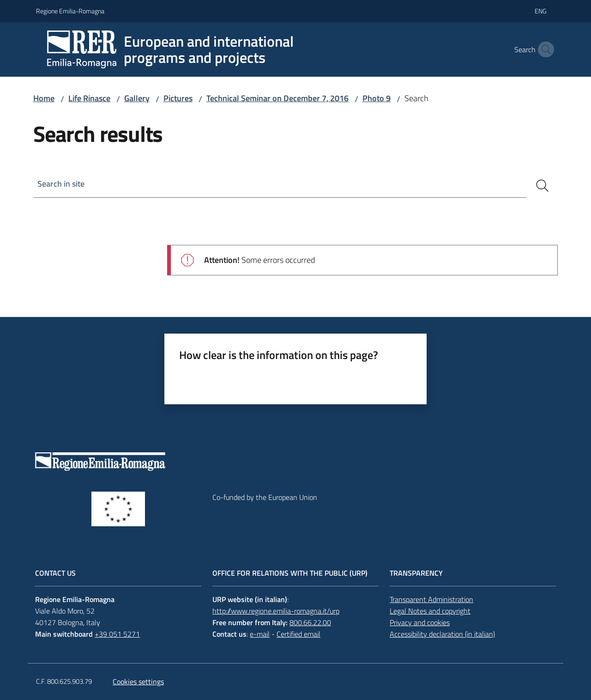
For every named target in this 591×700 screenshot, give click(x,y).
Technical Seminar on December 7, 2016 (277, 98)
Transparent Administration (431, 599)
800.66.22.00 (310, 622)
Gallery (137, 98)
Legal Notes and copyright (430, 611)
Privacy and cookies (420, 622)
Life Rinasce (89, 98)
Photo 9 (377, 98)
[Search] (543, 186)
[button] (544, 49)
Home (44, 98)
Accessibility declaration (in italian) (442, 634)
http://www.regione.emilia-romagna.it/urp (276, 611)
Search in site (61, 184)
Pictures (178, 98)
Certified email (299, 634)
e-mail (260, 634)
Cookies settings (138, 682)
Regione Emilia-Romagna (70, 11)
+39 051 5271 (117, 634)
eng (541, 11)
